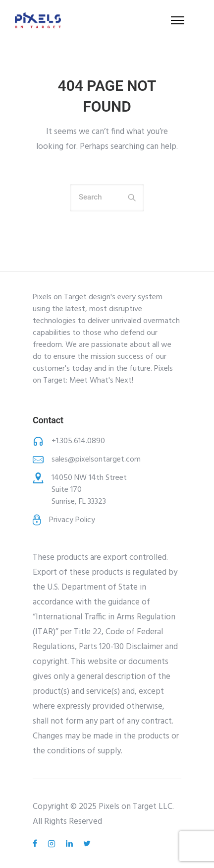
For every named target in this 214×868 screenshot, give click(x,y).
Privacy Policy (72, 520)
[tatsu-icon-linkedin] (71, 844)
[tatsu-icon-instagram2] (53, 844)
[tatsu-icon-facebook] (36, 844)
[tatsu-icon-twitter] (87, 844)
